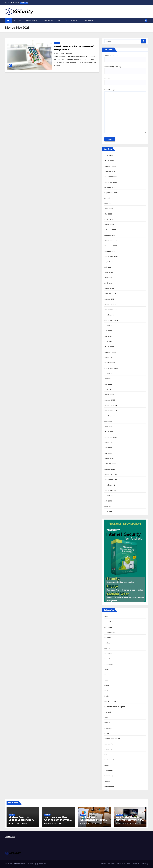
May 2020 (108, 453)
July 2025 (108, 203)
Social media (48, 21)
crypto (107, 648)
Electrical (108, 659)
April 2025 (108, 219)
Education (108, 654)
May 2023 (108, 336)
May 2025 (108, 214)
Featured (57, 43)
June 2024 (109, 272)
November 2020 (111, 442)
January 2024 (110, 299)
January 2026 (110, 171)
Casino (107, 643)
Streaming (108, 770)
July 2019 (108, 501)
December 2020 (111, 437)
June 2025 (109, 209)
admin (69, 53)
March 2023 (109, 347)
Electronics (71, 21)
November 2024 (111, 246)
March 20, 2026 (52, 823)
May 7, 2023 (60, 53)
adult (106, 616)
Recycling (108, 749)
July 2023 (108, 331)
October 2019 (110, 485)
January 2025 (110, 235)
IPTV (106, 717)
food (106, 680)
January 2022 (110, 400)
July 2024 (108, 267)
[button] (142, 21)
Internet (18, 21)
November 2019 (111, 480)
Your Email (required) (125, 69)
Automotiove (110, 632)
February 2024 (110, 294)
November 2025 (111, 182)
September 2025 (111, 193)
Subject (125, 80)
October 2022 (110, 363)
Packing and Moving (112, 739)
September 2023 (111, 320)
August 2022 (109, 373)
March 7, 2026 (123, 823)
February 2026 (110, 166)
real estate (109, 744)
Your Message (125, 112)
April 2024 (108, 283)
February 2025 (110, 230)
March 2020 (109, 458)
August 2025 (109, 198)
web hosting (109, 786)
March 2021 (109, 432)
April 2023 (108, 341)
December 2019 (111, 474)
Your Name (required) (125, 57)
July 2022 (108, 379)
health (107, 696)
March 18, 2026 (88, 823)
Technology (87, 21)
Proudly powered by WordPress (15, 864)
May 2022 (108, 384)
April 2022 (108, 389)
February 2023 (110, 352)
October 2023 (110, 315)
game (107, 685)
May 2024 (108, 278)
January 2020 (110, 469)
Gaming (107, 691)
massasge (108, 728)
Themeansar (42, 864)
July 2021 (108, 421)
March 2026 (109, 161)
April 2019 (108, 512)
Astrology (108, 627)
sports (107, 765)
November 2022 (111, 357)
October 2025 (110, 187)
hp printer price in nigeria (115, 707)
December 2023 (111, 304)
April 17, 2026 (16, 823)
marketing (108, 723)
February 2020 (110, 464)
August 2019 (109, 496)
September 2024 (111, 256)
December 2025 (111, 177)
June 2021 (108, 427)
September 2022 (111, 368)
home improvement (112, 701)
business (108, 638)
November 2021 (111, 411)
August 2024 (109, 262)
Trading (107, 781)
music (107, 733)
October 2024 (110, 251)
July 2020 (108, 448)
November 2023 (111, 310)
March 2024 (109, 288)
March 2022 (109, 395)
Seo (60, 21)
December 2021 (111, 405)
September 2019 (111, 490)
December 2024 (111, 241)
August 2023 (109, 326)
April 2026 (109, 155)
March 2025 (109, 225)
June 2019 (108, 506)
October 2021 (110, 416)
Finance (108, 675)
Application (32, 21)
